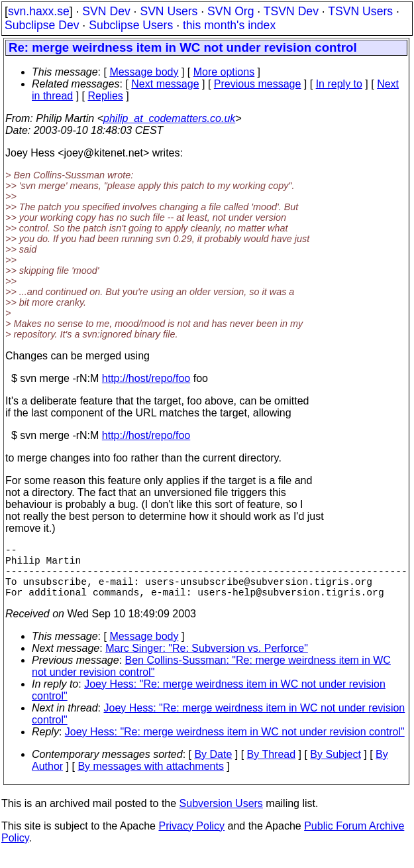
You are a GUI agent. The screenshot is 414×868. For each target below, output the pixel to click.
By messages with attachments (151, 779)
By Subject (335, 768)
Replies (106, 96)
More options (224, 72)
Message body (144, 72)
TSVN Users (360, 11)
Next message (165, 84)
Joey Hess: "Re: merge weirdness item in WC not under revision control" (235, 745)
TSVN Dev (291, 11)
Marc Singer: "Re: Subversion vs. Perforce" (207, 661)
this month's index (229, 25)
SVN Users (169, 11)
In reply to (339, 84)
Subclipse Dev (42, 25)
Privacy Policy (191, 839)
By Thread (272, 768)
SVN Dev (106, 11)
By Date (213, 768)
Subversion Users (221, 817)
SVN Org (231, 11)
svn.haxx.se (39, 11)
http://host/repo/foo (146, 378)
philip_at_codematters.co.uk (169, 118)
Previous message (258, 84)
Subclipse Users (131, 25)
